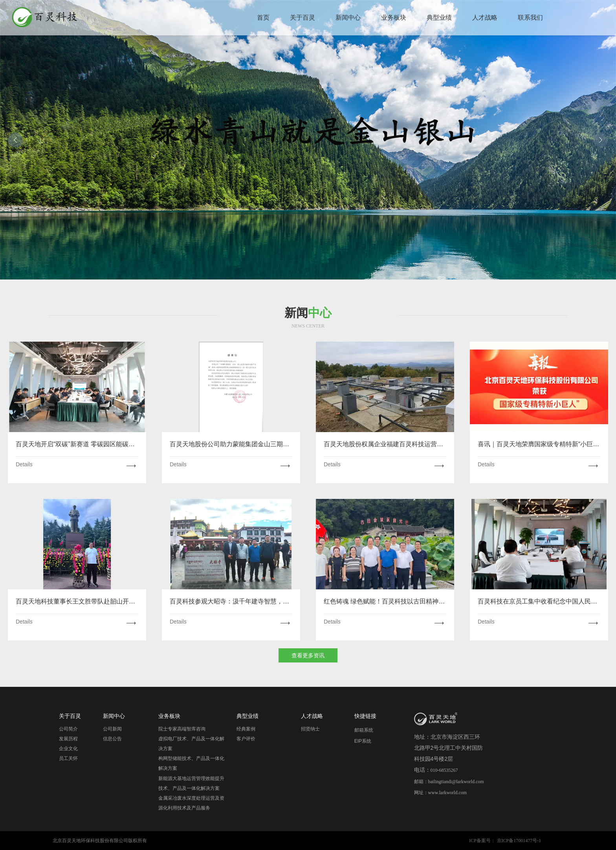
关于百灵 (302, 17)
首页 (263, 17)
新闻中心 (348, 17)
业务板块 (394, 17)
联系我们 (530, 17)
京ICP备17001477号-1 (519, 841)
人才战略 (485, 17)
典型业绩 (439, 17)
